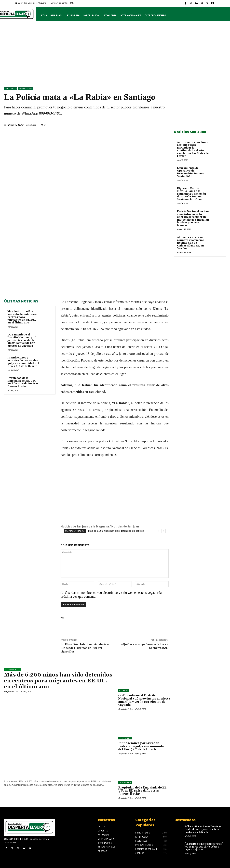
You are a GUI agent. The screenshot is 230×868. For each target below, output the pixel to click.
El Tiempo (123, 690)
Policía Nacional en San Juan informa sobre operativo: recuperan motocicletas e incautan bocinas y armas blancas (193, 218)
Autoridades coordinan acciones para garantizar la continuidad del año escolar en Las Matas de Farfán (193, 149)
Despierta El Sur (16, 125)
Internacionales (13, 670)
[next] (163, 531)
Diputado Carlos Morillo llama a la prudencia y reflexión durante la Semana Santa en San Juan (192, 194)
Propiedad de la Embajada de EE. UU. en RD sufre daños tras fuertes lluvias (23, 382)
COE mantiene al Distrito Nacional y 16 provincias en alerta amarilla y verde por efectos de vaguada (22, 340)
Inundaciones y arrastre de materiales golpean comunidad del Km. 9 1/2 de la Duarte (23, 362)
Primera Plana (26, 89)
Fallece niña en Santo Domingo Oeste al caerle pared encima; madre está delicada (203, 829)
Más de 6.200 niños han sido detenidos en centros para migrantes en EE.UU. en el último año (22, 317)
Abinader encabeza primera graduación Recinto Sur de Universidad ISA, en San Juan (191, 243)
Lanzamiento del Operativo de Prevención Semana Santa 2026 (191, 172)
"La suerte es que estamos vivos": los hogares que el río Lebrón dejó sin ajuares (204, 847)
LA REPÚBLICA (11, 89)
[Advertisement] (115, 55)
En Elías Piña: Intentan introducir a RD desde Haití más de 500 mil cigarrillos (85, 648)
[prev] (158, 531)
